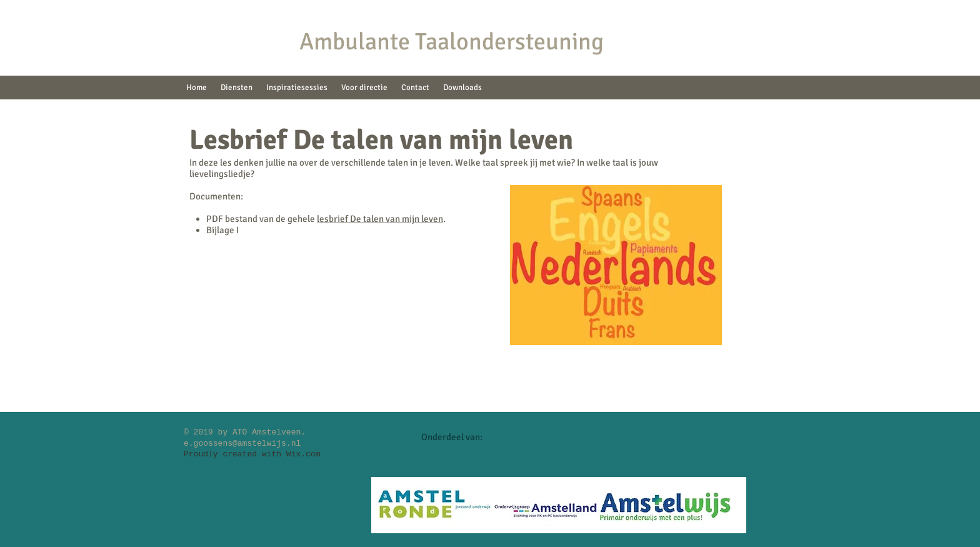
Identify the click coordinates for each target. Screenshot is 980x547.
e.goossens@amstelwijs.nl (242, 444)
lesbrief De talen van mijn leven (380, 219)
